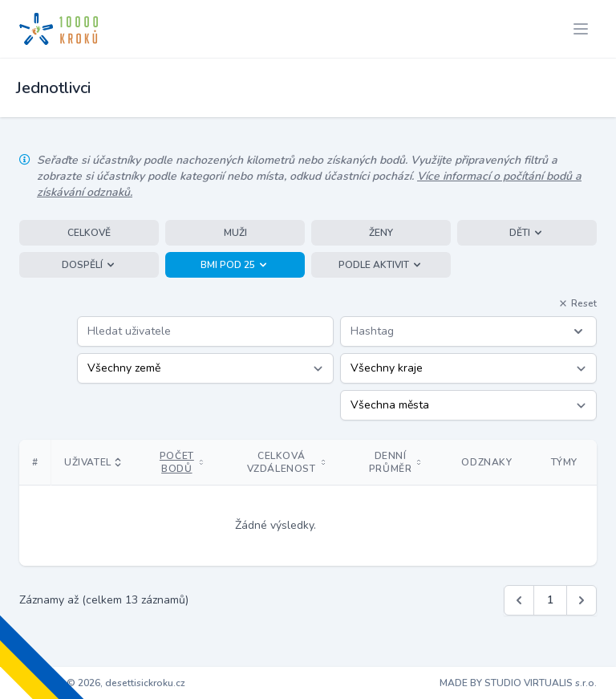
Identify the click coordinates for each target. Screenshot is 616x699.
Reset (577, 303)
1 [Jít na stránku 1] (550, 600)
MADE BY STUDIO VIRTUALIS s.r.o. (518, 683)
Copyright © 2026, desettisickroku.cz (102, 683)
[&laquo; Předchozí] (519, 600)
